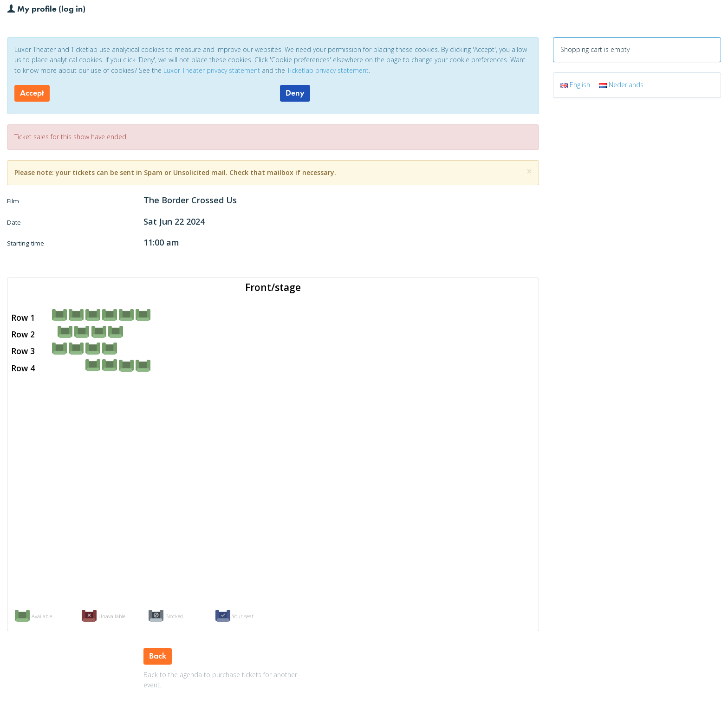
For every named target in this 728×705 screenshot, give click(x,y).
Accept (32, 93)
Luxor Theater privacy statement (212, 70)
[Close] (529, 171)
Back (158, 656)
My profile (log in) (46, 8)
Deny (295, 93)
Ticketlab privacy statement (328, 70)
